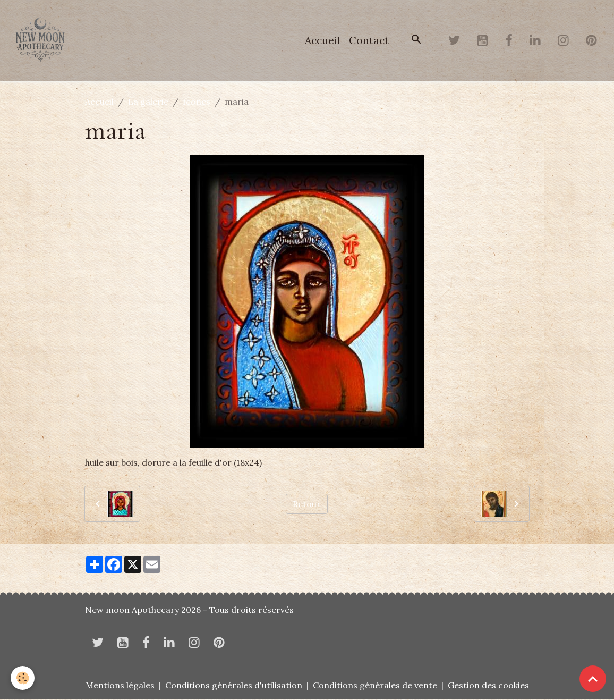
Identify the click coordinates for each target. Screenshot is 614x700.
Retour (307, 504)
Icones (197, 102)
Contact (369, 40)
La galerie (148, 102)
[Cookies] (23, 678)
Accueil (323, 40)
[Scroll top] (593, 679)
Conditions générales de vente (375, 685)
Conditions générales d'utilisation (234, 685)
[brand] (42, 40)
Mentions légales (120, 685)
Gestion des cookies (488, 685)
